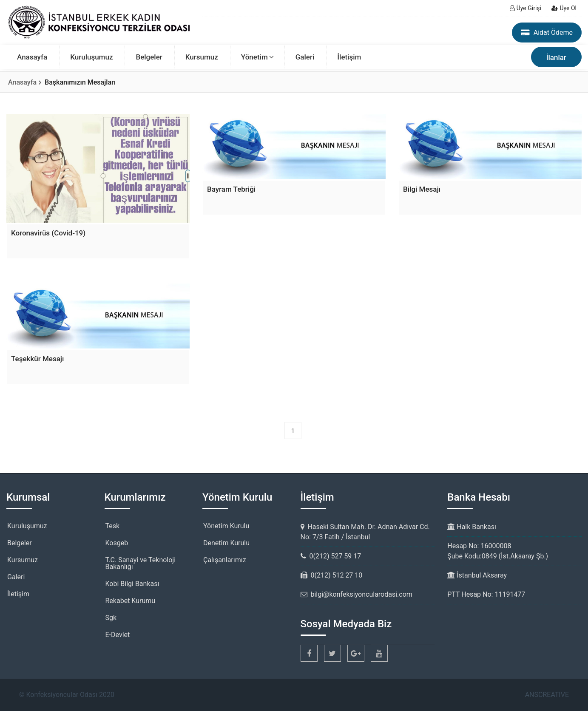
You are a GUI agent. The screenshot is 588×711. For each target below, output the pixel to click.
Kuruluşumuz (91, 57)
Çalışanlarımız (225, 560)
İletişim (349, 57)
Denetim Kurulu (226, 543)
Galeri (305, 57)
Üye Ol (564, 8)
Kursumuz (202, 57)
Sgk (111, 618)
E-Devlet (118, 635)
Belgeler (149, 57)
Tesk (113, 526)
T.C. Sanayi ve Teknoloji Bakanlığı (141, 563)
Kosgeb (117, 543)
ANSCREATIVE (547, 695)
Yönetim (254, 57)
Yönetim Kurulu (226, 526)
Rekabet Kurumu (131, 601)
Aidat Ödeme (547, 33)
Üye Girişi (526, 8)
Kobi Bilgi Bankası (132, 584)
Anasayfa (32, 57)
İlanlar (556, 57)
